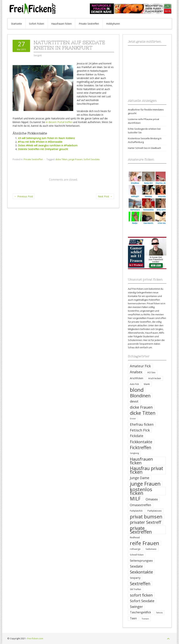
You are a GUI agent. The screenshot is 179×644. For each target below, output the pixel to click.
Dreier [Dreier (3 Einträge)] (133, 419)
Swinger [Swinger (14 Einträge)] (136, 607)
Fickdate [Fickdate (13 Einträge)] (137, 436)
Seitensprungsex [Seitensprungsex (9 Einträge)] (141, 561)
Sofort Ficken (37, 24)
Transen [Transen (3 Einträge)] (145, 619)
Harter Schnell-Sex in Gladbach (144, 148)
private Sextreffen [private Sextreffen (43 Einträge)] (141, 530)
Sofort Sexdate (92, 159)
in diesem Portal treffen (59, 122)
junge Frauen (76, 159)
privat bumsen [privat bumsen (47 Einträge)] (146, 517)
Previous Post (24, 196)
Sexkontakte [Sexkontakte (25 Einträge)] (141, 572)
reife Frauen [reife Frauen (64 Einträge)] (144, 543)
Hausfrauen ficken (61, 24)
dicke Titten (61, 159)
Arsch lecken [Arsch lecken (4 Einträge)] (155, 378)
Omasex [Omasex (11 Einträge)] (152, 499)
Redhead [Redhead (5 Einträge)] (135, 537)
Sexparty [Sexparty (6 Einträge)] (135, 578)
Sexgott (38, 55)
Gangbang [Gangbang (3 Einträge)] (134, 453)
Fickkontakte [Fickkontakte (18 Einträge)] (141, 442)
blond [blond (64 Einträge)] (137, 390)
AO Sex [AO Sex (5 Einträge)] (151, 372)
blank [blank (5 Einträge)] (147, 384)
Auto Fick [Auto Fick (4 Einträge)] (134, 384)
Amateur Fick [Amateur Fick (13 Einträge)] (140, 366)
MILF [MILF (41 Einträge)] (135, 499)
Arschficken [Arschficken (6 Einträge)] (137, 378)
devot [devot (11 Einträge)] (134, 401)
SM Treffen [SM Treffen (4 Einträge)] (135, 589)
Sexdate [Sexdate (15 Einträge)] (136, 566)
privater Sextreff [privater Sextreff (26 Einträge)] (146, 522)
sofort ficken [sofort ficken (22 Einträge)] (141, 595)
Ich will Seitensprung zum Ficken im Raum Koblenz (46, 138)
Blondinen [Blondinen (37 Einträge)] (140, 396)
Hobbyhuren (113, 24)
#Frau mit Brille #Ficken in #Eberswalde (40, 142)
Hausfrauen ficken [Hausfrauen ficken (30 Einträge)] (141, 461)
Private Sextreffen (89, 24)
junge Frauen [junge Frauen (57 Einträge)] (145, 484)
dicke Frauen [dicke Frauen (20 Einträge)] (141, 407)
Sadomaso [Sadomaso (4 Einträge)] (151, 549)
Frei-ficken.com (35, 638)
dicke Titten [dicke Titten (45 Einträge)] (143, 413)
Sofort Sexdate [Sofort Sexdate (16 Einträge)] (142, 601)
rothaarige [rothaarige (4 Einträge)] (135, 549)
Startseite (16, 24)
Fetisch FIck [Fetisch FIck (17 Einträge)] (140, 430)
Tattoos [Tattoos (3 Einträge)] (159, 613)
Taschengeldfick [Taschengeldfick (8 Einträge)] (140, 612)
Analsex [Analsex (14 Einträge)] (136, 372)
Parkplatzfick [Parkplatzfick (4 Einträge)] (136, 511)
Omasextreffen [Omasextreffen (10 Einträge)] (141, 505)
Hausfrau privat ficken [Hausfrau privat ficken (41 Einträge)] (146, 470)
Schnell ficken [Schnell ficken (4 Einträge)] (137, 555)
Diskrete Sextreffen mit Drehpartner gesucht (43, 149)
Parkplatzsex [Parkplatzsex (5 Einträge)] (155, 511)
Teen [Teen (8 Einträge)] (133, 618)
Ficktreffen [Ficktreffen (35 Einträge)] (141, 447)
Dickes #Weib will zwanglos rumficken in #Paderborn (48, 145)
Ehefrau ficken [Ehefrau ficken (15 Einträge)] (142, 424)
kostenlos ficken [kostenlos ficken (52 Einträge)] (141, 491)
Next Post (105, 196)
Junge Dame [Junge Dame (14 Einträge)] (140, 478)
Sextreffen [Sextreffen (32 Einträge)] (140, 584)
